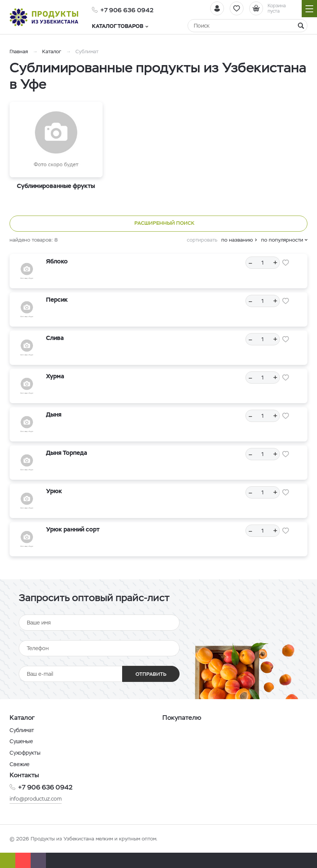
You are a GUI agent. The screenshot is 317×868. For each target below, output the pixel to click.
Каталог (52, 51)
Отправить (151, 674)
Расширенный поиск (159, 224)
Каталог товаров (120, 26)
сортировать (202, 240)
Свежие (20, 764)
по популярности (282, 240)
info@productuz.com (36, 799)
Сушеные (21, 741)
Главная (19, 51)
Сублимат (22, 730)
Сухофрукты (25, 753)
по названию (237, 240)
